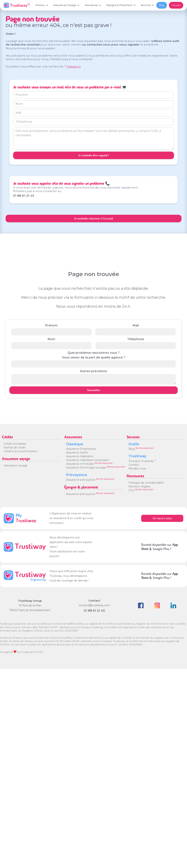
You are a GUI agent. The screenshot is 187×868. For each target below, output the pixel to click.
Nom (51, 339)
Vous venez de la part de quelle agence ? (94, 357)
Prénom (51, 325)
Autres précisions (93, 371)
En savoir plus (162, 518)
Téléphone (136, 339)
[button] (42, 5)
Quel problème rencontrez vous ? (93, 353)
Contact (176, 5)
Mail (136, 325)
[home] (17, 5)
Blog (162, 5)
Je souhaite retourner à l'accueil (93, 218)
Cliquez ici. (74, 66)
